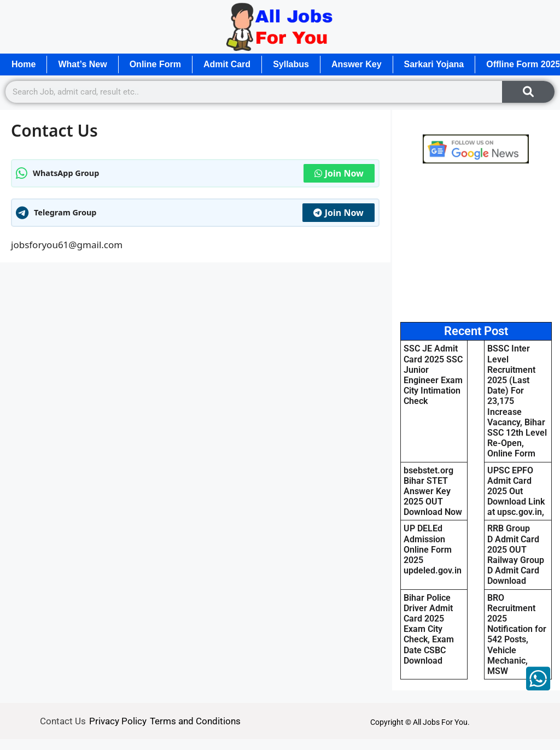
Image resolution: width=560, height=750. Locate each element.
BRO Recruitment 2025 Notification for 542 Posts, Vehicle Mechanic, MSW (517, 634)
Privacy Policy (118, 721)
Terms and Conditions (195, 721)
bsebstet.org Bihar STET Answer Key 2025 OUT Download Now (433, 491)
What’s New (82, 64)
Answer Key (357, 64)
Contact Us (63, 721)
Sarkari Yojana (434, 64)
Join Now (339, 173)
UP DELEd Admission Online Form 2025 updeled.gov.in (433, 549)
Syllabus (291, 64)
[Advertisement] (476, 243)
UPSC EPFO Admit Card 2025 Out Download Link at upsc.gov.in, (516, 491)
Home (24, 64)
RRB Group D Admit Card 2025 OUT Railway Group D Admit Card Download (516, 555)
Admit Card (227, 64)
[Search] (528, 92)
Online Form (155, 64)
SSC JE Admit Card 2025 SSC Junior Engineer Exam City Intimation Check (433, 375)
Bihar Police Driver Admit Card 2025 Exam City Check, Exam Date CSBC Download (429, 629)
